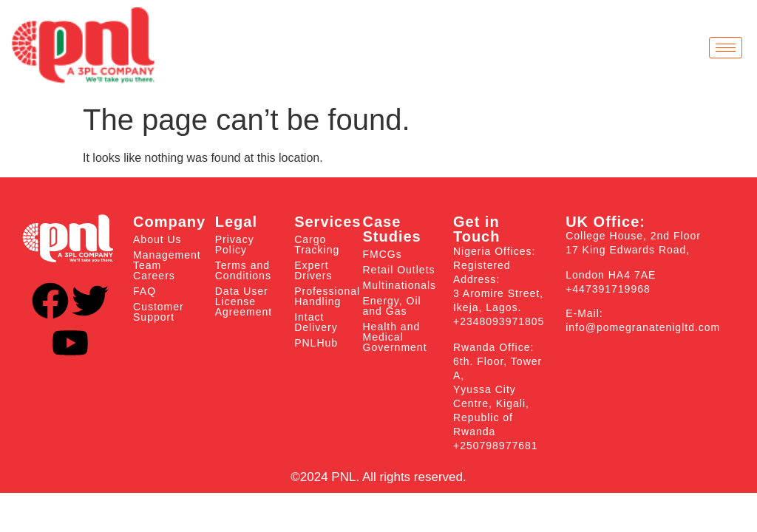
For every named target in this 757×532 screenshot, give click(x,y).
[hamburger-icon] (726, 48)
